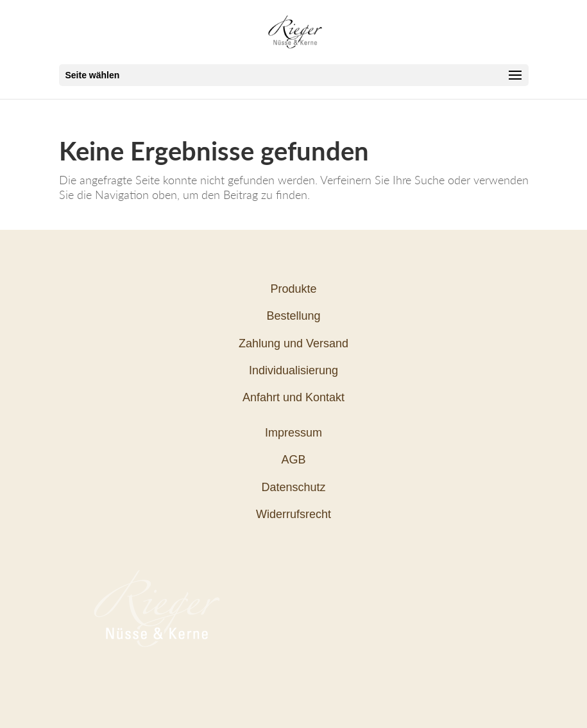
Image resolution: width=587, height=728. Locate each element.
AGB (293, 460)
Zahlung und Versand (293, 343)
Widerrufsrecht (293, 514)
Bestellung (293, 316)
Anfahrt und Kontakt (293, 397)
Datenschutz (293, 487)
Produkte (293, 289)
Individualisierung (293, 370)
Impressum (293, 433)
